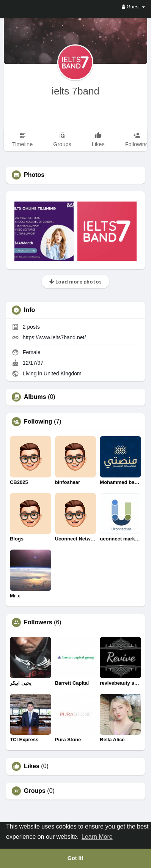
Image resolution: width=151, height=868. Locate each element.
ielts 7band (75, 91)
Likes (32, 766)
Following (38, 422)
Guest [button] (133, 7)
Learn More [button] (97, 837)
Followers (38, 622)
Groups (35, 791)
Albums (35, 397)
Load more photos (75, 281)
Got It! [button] (75, 858)
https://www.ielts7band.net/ (54, 337)
